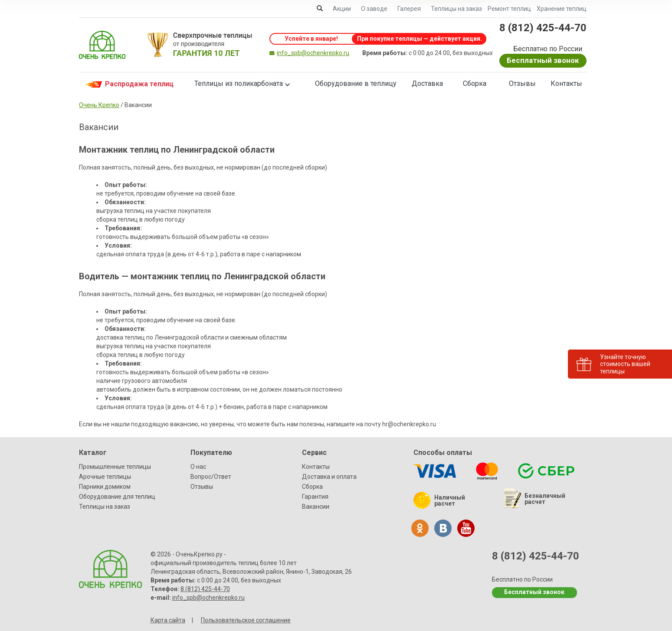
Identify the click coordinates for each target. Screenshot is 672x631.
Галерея (409, 9)
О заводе (374, 9)
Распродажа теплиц (128, 84)
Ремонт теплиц (509, 9)
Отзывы (522, 83)
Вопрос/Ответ (211, 477)
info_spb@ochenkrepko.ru (313, 53)
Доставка (427, 83)
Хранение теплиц (562, 9)
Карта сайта (168, 620)
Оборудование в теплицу (356, 83)
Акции (342, 9)
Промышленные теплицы (115, 467)
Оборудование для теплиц (117, 497)
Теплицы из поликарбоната (239, 83)
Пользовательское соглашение (246, 620)
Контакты (566, 83)
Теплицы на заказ (456, 9)
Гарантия (315, 497)
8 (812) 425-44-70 (543, 28)
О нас (198, 467)
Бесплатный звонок (543, 60)
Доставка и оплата (329, 477)
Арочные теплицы (105, 477)
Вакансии (316, 507)
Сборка (475, 83)
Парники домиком (105, 487)
